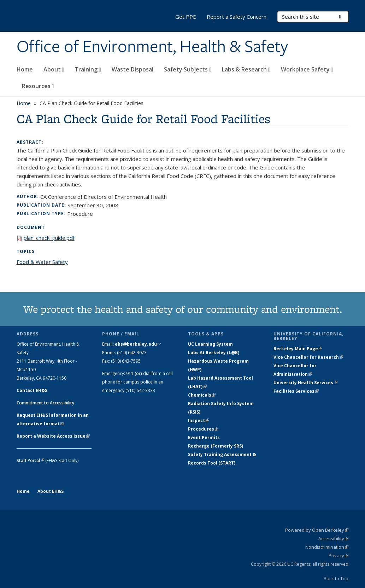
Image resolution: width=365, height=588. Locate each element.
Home (25, 69)
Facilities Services (296, 391)
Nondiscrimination (327, 547)
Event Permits (204, 437)
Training (88, 69)
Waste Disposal (133, 69)
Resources (38, 86)
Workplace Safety (307, 69)
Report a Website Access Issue (53, 436)
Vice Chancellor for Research (308, 357)
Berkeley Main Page (298, 349)
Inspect (199, 420)
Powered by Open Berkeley (317, 530)
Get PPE (186, 17)
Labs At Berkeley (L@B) (214, 353)
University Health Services (305, 383)
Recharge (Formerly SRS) (216, 446)
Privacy (338, 555)
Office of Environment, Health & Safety (152, 47)
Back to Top (336, 578)
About (54, 69)
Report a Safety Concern (237, 17)
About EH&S (51, 491)
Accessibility (333, 538)
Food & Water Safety (42, 262)
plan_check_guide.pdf (49, 238)
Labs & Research (246, 69)
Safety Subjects (188, 69)
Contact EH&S (32, 390)
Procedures (203, 429)
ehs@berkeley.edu (138, 344)
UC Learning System (210, 344)
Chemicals (202, 395)
